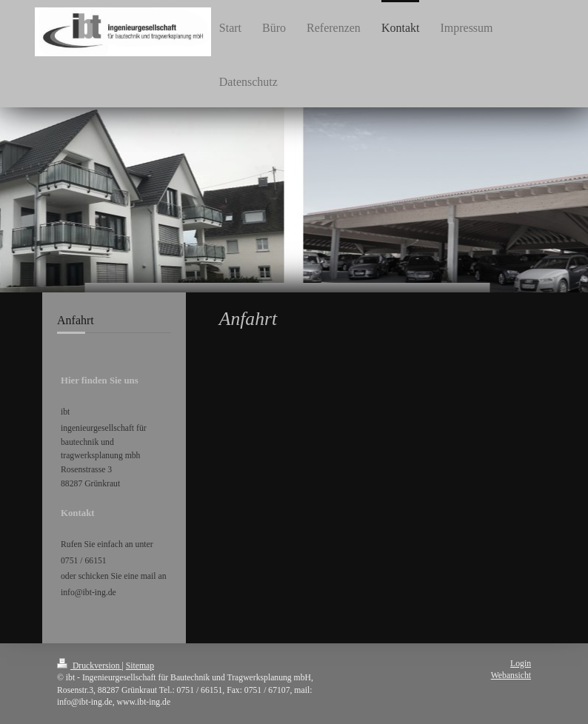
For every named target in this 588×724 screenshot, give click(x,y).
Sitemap (140, 666)
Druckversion (89, 666)
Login (521, 664)
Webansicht (511, 676)
